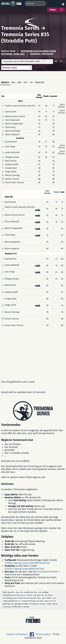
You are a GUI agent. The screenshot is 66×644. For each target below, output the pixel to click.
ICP (31, 82)
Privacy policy (43, 634)
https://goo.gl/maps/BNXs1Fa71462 (26, 569)
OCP (26, 82)
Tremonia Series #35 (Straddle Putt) (25, 38)
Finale (56, 192)
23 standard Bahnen (48, 572)
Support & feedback (17, 634)
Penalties (40, 82)
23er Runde (47, 192)
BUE (13, 82)
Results (5, 82)
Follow (53, 10)
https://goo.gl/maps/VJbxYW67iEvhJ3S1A (28, 563)
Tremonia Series (20, 28)
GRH (19, 82)
